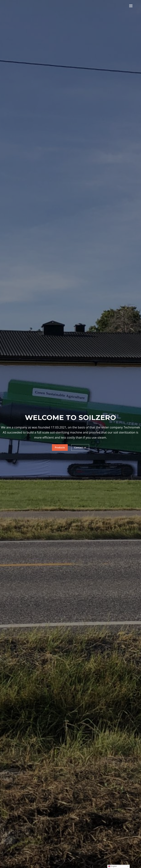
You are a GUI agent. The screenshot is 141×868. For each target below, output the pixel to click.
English (112, 866)
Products (60, 447)
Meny (131, 6)
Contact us (80, 447)
